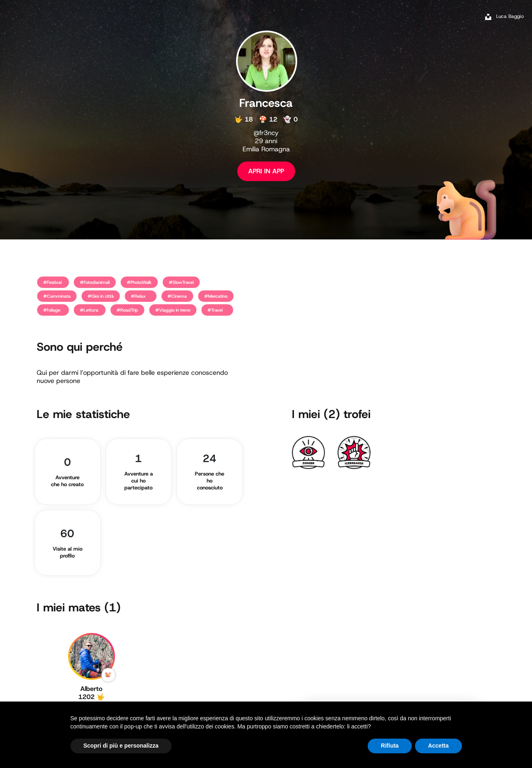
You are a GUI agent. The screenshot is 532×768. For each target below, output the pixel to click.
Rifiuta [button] (390, 746)
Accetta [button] (438, 746)
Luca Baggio (510, 16)
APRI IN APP (266, 171)
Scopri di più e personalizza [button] (121, 746)
